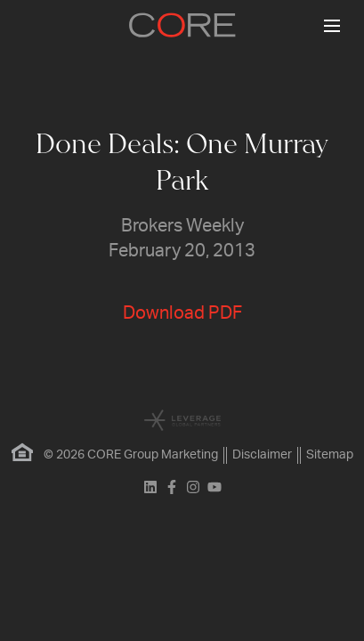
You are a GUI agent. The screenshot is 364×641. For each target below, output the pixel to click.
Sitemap (330, 455)
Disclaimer (262, 455)
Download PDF (182, 313)
